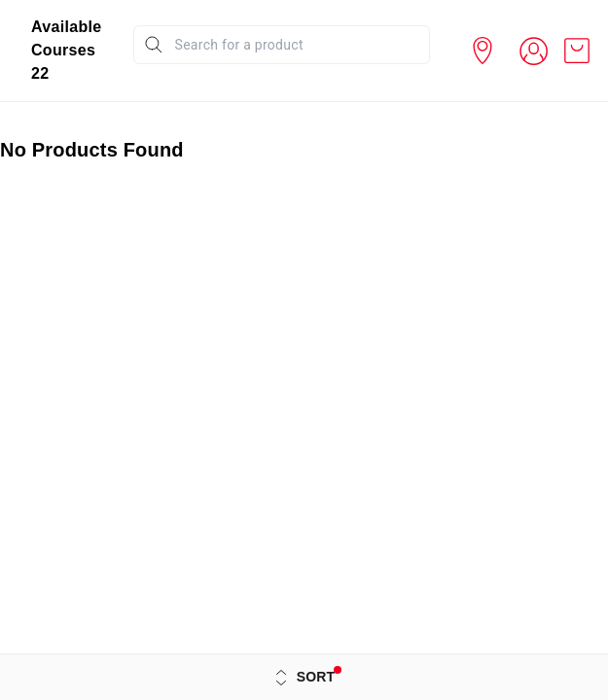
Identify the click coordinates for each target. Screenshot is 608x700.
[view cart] (577, 51)
